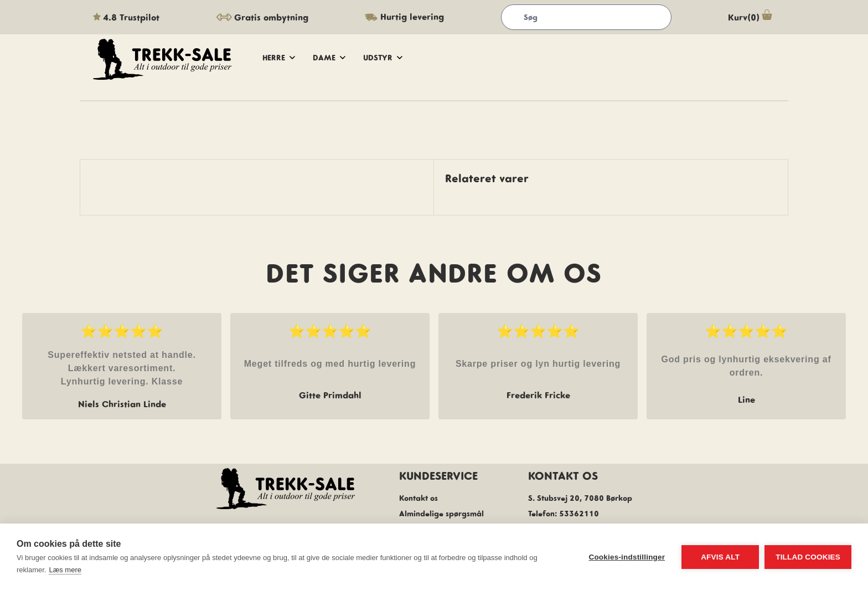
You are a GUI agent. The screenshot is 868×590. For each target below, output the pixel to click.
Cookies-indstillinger (627, 557)
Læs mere (65, 570)
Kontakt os (418, 498)
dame (329, 58)
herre (279, 58)
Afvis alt (720, 557)
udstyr (383, 58)
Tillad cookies (808, 557)
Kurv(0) (751, 17)
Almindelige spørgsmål (441, 514)
